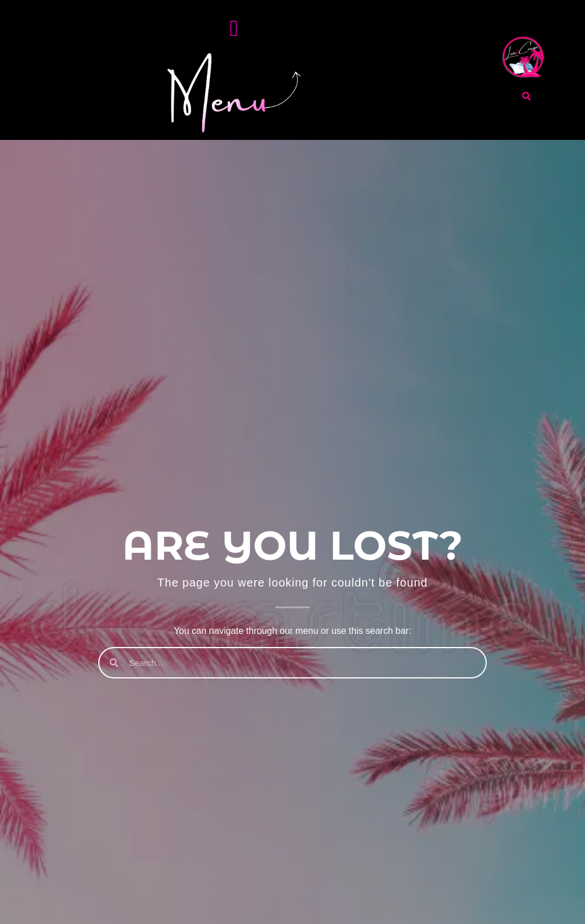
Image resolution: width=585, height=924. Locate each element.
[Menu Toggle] (234, 29)
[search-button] (526, 96)
